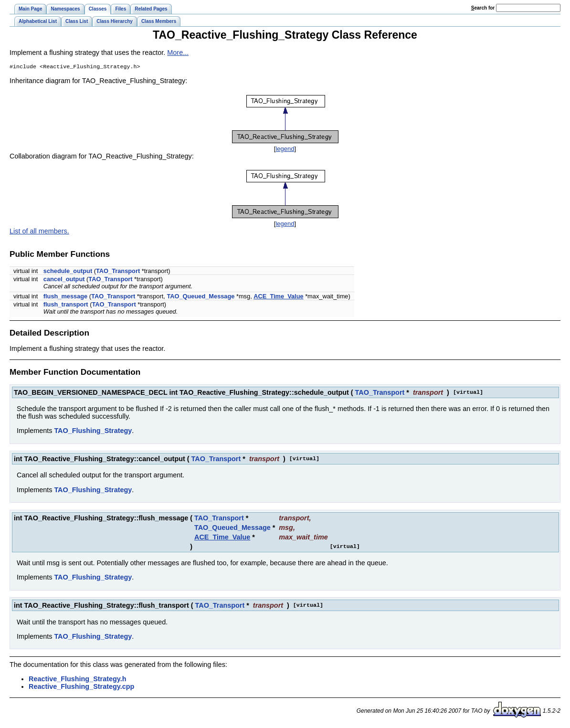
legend (285, 150)
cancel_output (64, 280)
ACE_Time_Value (278, 297)
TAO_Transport (118, 272)
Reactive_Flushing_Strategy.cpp (81, 687)
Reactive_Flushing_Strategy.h (77, 680)
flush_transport (66, 305)
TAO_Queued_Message (201, 297)
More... (178, 53)
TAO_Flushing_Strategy (93, 432)
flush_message (65, 297)
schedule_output (68, 272)
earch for (483, 8)
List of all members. (39, 232)
